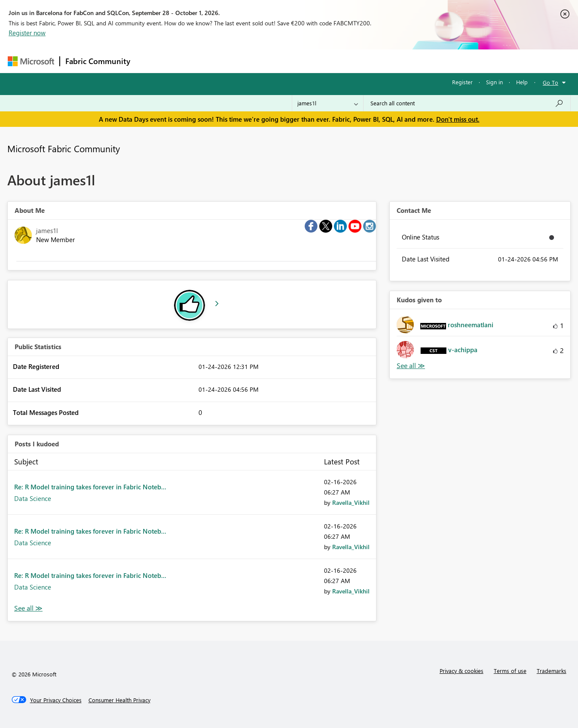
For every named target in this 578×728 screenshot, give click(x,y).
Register (462, 82)
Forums (150, 61)
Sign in (494, 82)
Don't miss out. (458, 119)
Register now (27, 33)
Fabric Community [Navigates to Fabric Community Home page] (98, 61)
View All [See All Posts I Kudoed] (28, 608)
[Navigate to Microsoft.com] (31, 61)
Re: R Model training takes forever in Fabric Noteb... (90, 487)
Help (522, 82)
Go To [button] (550, 82)
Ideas (223, 61)
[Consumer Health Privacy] (119, 700)
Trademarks (552, 671)
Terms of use (510, 671)
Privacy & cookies (462, 671)
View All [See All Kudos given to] (411, 366)
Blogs (300, 61)
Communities (261, 61)
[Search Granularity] (328, 103)
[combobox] (467, 103)
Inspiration (188, 61)
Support (369, 61)
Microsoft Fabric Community (64, 148)
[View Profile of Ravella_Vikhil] (351, 502)
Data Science (33, 498)
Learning (333, 61)
